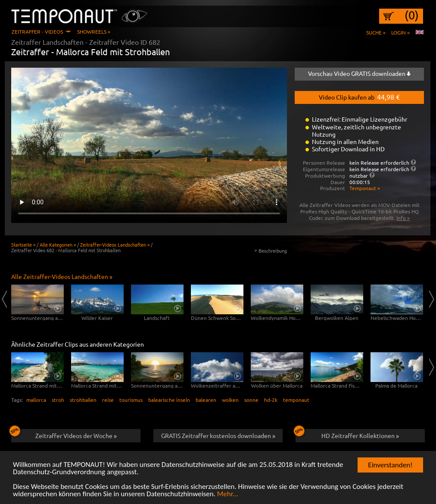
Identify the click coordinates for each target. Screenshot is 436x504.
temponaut (296, 400)
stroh (58, 400)
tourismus (131, 400)
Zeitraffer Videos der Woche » (64, 434)
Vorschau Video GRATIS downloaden (359, 73)
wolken (230, 400)
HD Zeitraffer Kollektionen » (347, 434)
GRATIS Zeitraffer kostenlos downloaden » (218, 435)
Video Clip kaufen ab (359, 97)
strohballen (83, 400)
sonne (251, 400)
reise (108, 400)
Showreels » (94, 31)
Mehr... (228, 494)
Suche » (376, 32)
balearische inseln (169, 400)
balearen (206, 400)
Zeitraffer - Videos (37, 31)
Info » (403, 218)
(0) (412, 15)
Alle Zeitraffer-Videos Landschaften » (62, 276)
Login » (400, 32)
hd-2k (271, 400)
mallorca (36, 400)
